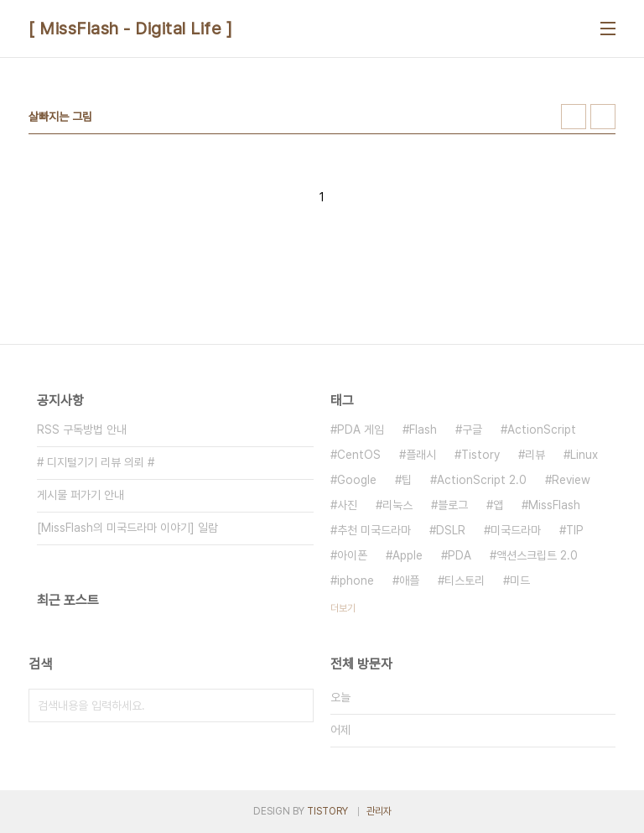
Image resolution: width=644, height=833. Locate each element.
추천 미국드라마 (374, 530)
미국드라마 (516, 530)
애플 (409, 580)
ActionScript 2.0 (482, 480)
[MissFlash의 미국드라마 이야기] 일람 (127, 528)
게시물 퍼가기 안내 (80, 495)
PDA (460, 555)
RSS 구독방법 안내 (82, 430)
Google (357, 480)
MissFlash (554, 505)
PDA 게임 (361, 430)
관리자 (379, 811)
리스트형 (603, 117)
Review (571, 480)
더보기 (343, 608)
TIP (575, 530)
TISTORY (327, 811)
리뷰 (535, 455)
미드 (520, 580)
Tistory (480, 455)
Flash (423, 430)
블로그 (453, 505)
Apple (408, 555)
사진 (347, 505)
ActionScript (542, 430)
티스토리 (465, 580)
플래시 (421, 455)
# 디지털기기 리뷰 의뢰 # (96, 462)
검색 (297, 705)
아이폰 (352, 555)
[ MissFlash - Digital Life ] (130, 29)
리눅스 (397, 505)
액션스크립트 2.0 (537, 555)
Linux (584, 455)
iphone (356, 580)
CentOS (359, 455)
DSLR (451, 530)
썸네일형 (574, 117)
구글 (472, 430)
